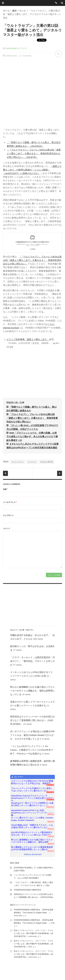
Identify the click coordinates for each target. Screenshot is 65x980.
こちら (51, 324)
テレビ (23, 11)
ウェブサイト (8, 515)
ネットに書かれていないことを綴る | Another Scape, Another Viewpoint (32, 819)
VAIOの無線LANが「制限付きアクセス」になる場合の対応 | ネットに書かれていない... (32, 826)
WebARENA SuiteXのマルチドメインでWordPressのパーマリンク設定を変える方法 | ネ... (32, 797)
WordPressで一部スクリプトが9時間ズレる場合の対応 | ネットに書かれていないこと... (32, 804)
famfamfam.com (9, 973)
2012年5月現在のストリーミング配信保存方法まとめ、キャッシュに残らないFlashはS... (32, 834)
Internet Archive (11, 328)
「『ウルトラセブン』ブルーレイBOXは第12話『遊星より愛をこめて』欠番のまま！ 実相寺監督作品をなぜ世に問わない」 (32, 260)
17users (50, 799)
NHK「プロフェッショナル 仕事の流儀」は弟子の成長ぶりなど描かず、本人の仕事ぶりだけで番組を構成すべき (32, 436)
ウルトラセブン (18, 462)
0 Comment (25, 56)
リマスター (32, 462)
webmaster (12, 48)
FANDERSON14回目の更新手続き (28, 890)
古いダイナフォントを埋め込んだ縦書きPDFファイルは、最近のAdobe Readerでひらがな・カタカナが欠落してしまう (32, 735)
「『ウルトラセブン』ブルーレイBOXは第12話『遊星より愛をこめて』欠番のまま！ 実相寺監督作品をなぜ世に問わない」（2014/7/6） (34, 153)
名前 (5, 489)
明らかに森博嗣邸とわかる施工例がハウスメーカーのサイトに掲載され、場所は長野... (32, 841)
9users (51, 814)
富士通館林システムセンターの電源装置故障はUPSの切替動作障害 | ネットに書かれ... (32, 848)
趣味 (14, 11)
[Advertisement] (32, 92)
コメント (7, 528)
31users (50, 792)
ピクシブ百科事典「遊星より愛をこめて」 (28, 339)
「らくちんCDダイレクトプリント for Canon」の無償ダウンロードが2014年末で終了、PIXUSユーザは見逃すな (32, 750)
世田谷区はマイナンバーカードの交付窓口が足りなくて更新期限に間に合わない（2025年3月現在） (32, 720)
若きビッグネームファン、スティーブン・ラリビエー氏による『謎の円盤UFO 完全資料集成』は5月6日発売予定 (34, 933)
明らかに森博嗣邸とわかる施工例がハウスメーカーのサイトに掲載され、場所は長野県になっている (32, 691)
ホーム (6, 11)
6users (51, 843)
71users (50, 785)
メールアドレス (10, 502)
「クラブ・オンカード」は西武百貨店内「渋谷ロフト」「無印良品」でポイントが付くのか (32, 661)
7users (51, 829)
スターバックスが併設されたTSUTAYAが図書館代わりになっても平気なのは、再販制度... (32, 782)
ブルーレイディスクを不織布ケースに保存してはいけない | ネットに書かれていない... (32, 790)
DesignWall (36, 970)
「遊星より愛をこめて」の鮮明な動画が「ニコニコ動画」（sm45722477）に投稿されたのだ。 (32, 170)
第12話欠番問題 (47, 462)
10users (50, 807)
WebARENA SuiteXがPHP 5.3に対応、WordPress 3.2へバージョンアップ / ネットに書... (32, 812)
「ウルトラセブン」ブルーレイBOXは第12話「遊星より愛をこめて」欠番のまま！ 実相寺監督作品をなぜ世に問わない (32, 418)
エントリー (17, 777)
